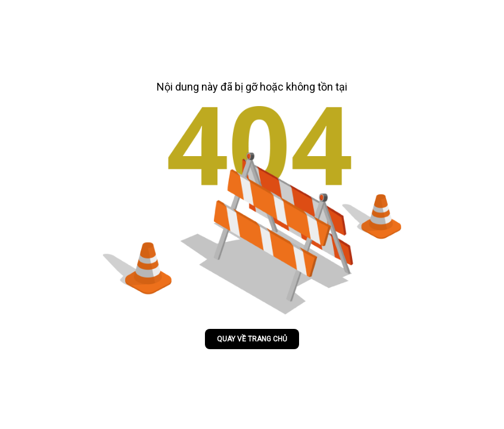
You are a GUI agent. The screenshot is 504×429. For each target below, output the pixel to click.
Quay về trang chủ (252, 339)
